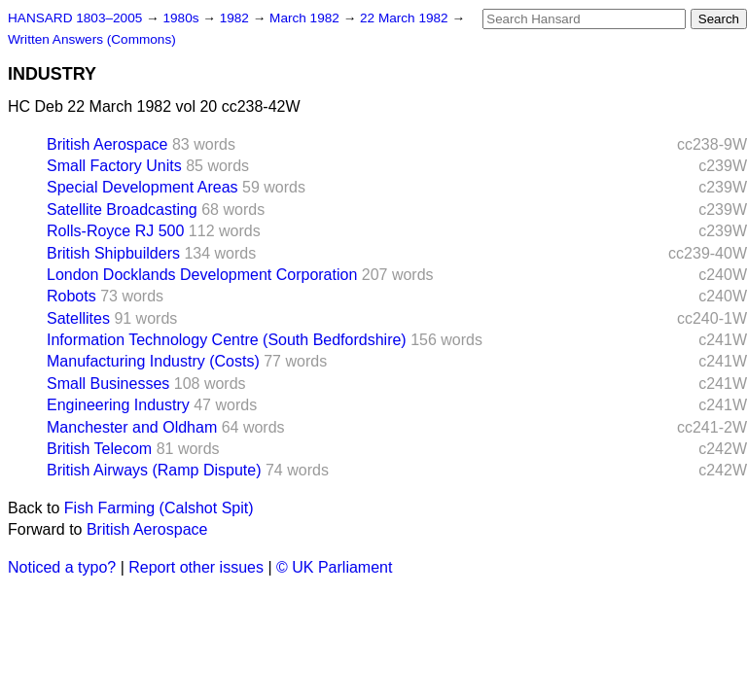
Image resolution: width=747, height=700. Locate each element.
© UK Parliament (334, 567)
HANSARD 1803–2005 (75, 18)
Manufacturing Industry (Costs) (153, 361)
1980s (182, 18)
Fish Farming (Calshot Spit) (159, 508)
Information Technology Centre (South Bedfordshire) (227, 340)
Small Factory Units (114, 166)
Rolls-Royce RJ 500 (115, 231)
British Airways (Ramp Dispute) (154, 470)
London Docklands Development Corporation (202, 275)
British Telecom (99, 449)
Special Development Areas (142, 187)
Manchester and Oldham (132, 427)
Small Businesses (108, 384)
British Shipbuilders (113, 253)
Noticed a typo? (62, 567)
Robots (71, 296)
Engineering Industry (118, 405)
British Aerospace (107, 144)
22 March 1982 (406, 18)
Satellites (78, 318)
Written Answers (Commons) (92, 39)
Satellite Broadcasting (122, 210)
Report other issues (196, 567)
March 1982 (306, 18)
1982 (236, 18)
